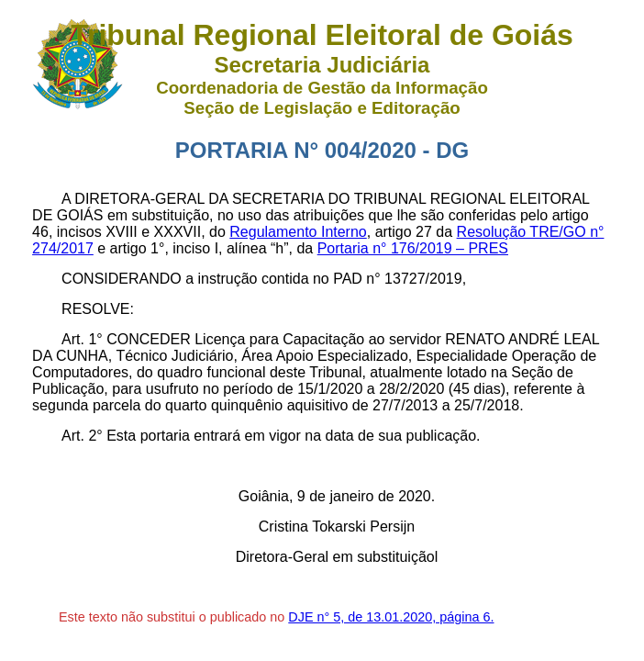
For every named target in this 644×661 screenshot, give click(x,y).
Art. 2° (82, 436)
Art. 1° (82, 339)
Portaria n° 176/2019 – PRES (413, 248)
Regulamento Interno (298, 232)
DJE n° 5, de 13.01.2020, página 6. (391, 617)
